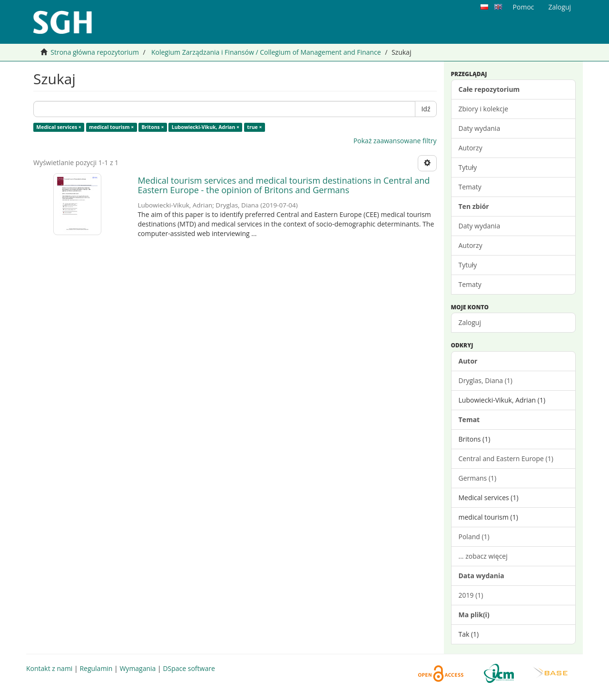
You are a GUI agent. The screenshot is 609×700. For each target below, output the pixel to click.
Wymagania (138, 668)
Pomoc (524, 7)
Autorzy (471, 148)
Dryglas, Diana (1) (486, 380)
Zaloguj (470, 322)
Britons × (153, 127)
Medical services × (59, 127)
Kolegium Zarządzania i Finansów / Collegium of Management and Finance (266, 52)
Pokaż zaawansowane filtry (395, 141)
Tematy (470, 187)
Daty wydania (480, 128)
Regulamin (96, 668)
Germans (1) (478, 478)
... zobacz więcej (483, 556)
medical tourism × (111, 127)
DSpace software (189, 668)
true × (254, 127)
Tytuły (468, 167)
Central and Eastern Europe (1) (506, 458)
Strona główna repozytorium (95, 52)
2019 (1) (471, 595)
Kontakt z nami (49, 668)
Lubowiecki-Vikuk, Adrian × (206, 127)
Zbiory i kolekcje (484, 109)
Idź (426, 109)
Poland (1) (474, 537)
